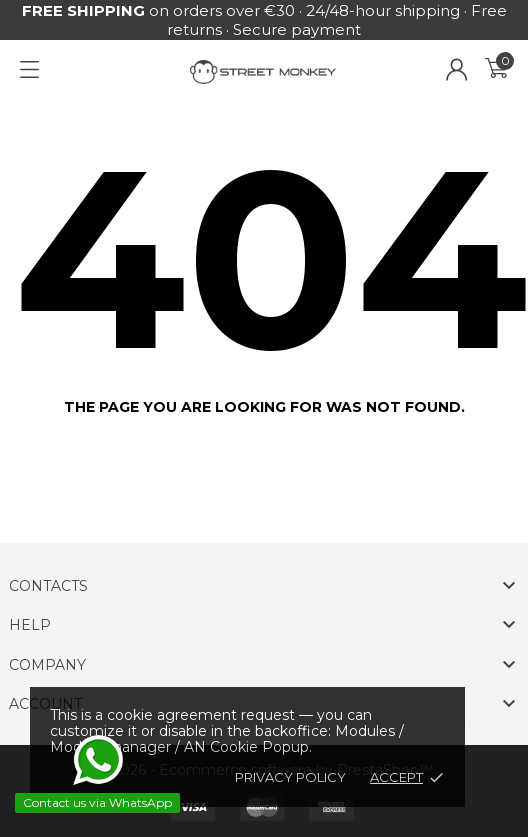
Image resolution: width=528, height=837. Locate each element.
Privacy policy (290, 777)
